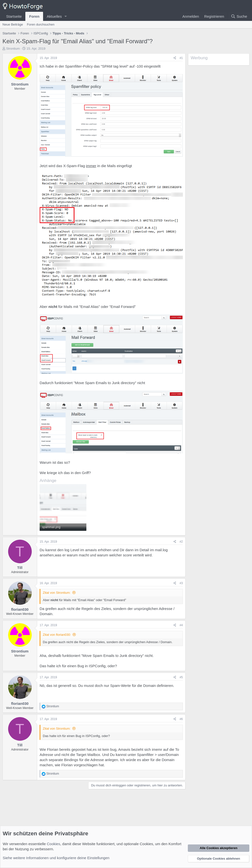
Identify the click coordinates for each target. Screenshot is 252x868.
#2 (181, 542)
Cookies (53, 844)
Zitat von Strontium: (57, 593)
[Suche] (239, 16)
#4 (181, 625)
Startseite (14, 16)
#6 (181, 719)
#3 (181, 583)
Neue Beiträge (13, 24)
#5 (181, 677)
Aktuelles (54, 16)
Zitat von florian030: (57, 635)
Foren (34, 16)
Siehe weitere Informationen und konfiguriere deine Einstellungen (56, 858)
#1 (181, 58)
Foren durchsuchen (41, 24)
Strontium (13, 49)
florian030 (20, 609)
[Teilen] (175, 58)
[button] (66, 16)
